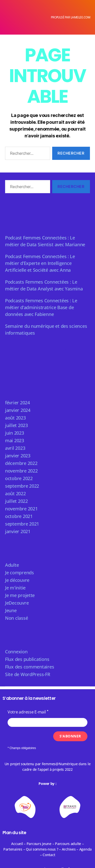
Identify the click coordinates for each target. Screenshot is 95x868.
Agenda (86, 849)
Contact (49, 855)
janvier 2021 (18, 531)
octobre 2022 (19, 478)
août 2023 (15, 418)
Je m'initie (15, 588)
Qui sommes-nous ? (42, 849)
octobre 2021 (19, 516)
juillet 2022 (16, 501)
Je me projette (20, 595)
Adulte (12, 565)
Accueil (17, 844)
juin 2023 (15, 433)
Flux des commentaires (30, 667)
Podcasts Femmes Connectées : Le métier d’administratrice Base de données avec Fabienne (41, 307)
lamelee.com (81, 17)
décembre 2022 (21, 463)
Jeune (11, 610)
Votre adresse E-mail (27, 712)
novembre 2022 (21, 471)
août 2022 (15, 493)
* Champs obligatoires (22, 748)
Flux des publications (27, 659)
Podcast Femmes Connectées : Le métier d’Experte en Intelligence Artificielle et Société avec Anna (40, 263)
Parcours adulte (68, 844)
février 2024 (17, 403)
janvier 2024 (18, 410)
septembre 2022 (22, 486)
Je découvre (17, 580)
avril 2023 (15, 448)
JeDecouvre (17, 603)
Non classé (16, 618)
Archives (69, 849)
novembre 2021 (21, 509)
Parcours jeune (39, 844)
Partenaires (13, 849)
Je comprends (20, 573)
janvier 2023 (18, 456)
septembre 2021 (22, 524)
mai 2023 (15, 440)
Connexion (16, 652)
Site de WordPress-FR (28, 674)
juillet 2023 (16, 425)
